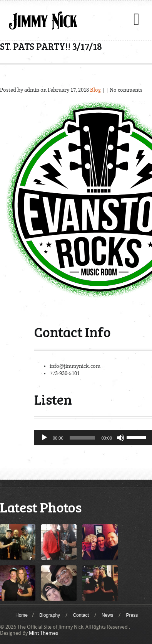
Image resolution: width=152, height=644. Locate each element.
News (107, 615)
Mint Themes (43, 633)
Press (132, 615)
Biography (50, 615)
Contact (81, 615)
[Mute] (120, 438)
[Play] (44, 438)
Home (22, 615)
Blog (95, 90)
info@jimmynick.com (75, 366)
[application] (93, 438)
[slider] (83, 438)
